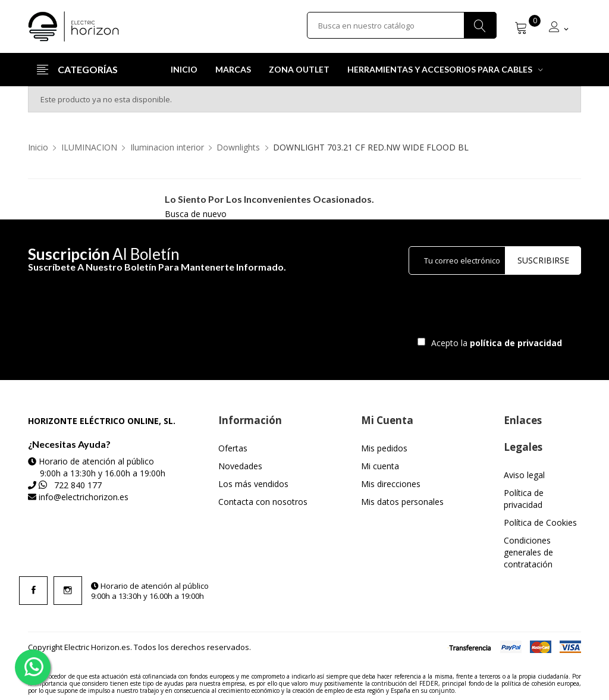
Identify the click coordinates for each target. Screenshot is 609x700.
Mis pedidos (384, 448)
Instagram (68, 591)
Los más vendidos (253, 484)
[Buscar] (402, 26)
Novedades (240, 466)
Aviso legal (524, 475)
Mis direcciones (391, 484)
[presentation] (508, 309)
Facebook (33, 591)
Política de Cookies (540, 522)
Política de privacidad (524, 499)
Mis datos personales (402, 502)
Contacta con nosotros (263, 502)
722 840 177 (78, 485)
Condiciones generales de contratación (528, 552)
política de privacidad (517, 343)
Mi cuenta (380, 466)
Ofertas (233, 448)
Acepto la (495, 343)
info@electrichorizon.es (84, 497)
